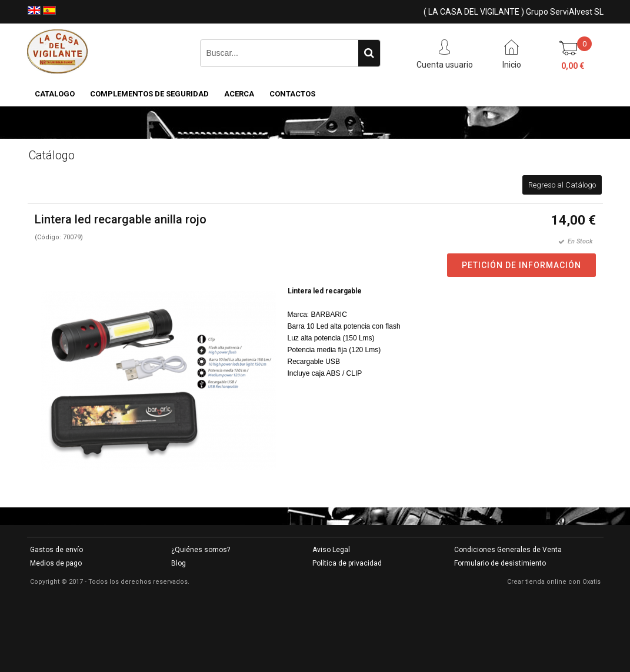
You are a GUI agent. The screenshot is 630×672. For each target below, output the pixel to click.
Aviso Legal (331, 550)
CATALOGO (55, 94)
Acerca (239, 94)
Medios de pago (56, 563)
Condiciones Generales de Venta (508, 550)
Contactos (292, 94)
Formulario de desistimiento (500, 563)
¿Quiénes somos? (201, 550)
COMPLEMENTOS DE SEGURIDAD (149, 94)
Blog (179, 563)
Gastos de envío (56, 550)
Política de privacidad (347, 563)
